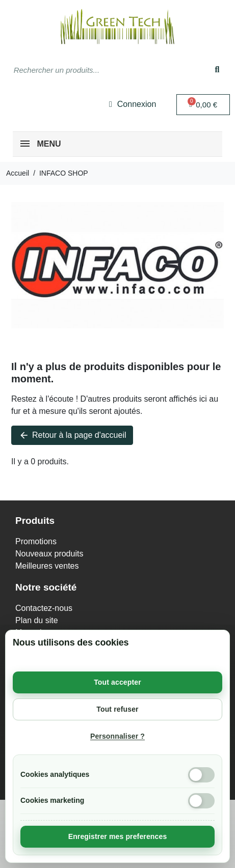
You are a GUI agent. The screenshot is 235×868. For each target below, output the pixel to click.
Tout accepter (118, 682)
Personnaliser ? (118, 736)
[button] (203, 105)
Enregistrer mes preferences (118, 836)
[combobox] (99, 70)
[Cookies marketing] (201, 801)
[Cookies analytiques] (201, 775)
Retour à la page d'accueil (72, 435)
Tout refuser (117, 709)
